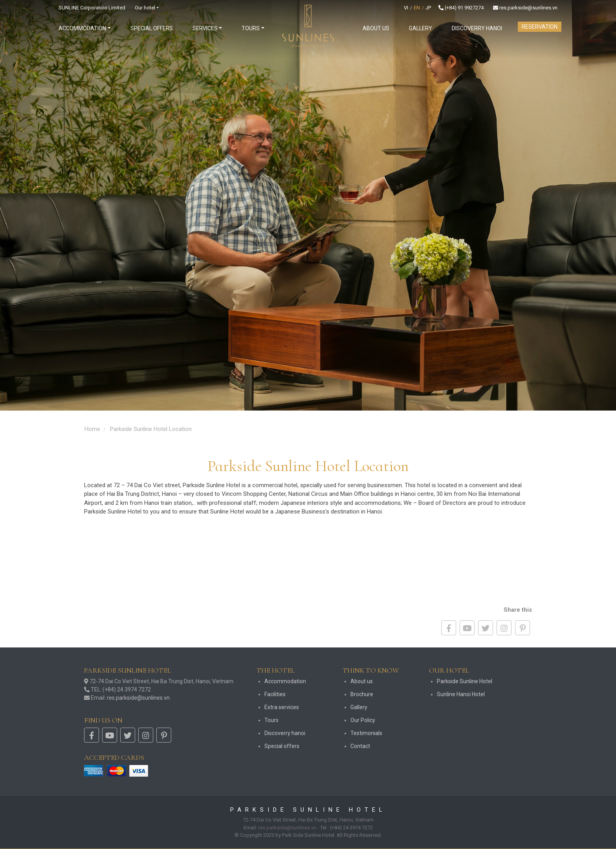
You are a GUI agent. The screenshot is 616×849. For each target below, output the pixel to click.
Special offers (152, 28)
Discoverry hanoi (477, 28)
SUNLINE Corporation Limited (92, 8)
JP (428, 8)
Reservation (540, 27)
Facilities (275, 694)
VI (406, 8)
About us (376, 28)
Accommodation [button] (82, 28)
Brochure (362, 694)
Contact (360, 746)
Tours (271, 720)
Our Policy (363, 720)
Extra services (282, 707)
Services (205, 28)
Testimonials (366, 733)
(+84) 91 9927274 (461, 8)
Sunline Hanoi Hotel (461, 694)
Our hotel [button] (145, 8)
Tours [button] (251, 28)
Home (92, 429)
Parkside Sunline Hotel (465, 681)
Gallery (421, 28)
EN (417, 8)
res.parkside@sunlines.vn (525, 8)
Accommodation (285, 681)
